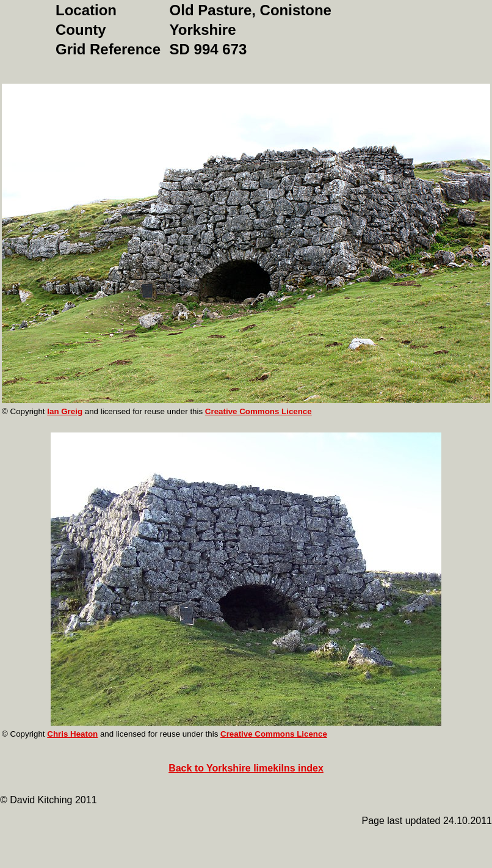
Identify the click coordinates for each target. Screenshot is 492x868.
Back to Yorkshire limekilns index (246, 768)
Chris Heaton (72, 734)
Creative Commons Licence (259, 411)
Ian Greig (65, 411)
